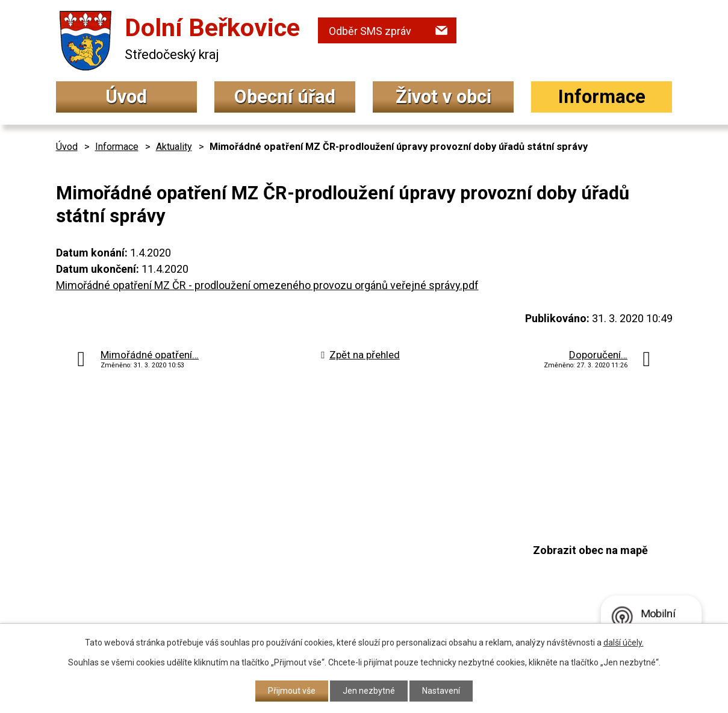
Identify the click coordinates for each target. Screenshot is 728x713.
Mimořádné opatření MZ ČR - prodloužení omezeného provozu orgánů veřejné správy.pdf (267, 285)
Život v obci (443, 97)
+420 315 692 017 (326, 559)
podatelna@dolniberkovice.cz (357, 581)
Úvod (126, 97)
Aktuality (174, 147)
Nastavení (441, 691)
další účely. (624, 643)
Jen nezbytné (369, 691)
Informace (602, 97)
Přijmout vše (292, 691)
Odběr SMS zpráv (370, 31)
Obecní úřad (285, 97)
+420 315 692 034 (326, 534)
